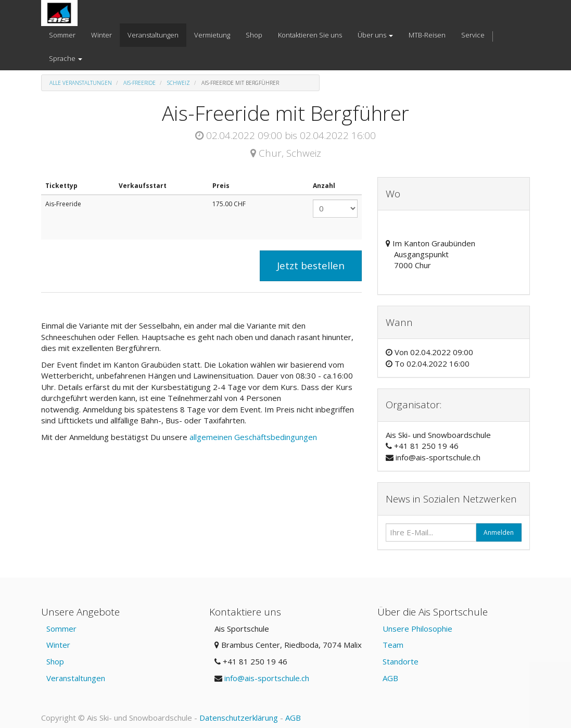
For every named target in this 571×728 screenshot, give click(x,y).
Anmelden (499, 532)
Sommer (61, 629)
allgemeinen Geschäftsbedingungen (254, 437)
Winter (58, 645)
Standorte (401, 661)
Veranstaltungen (76, 678)
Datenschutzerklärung (239, 718)
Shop (55, 661)
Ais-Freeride (139, 83)
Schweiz (179, 83)
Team (393, 645)
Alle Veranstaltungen (81, 83)
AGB (390, 678)
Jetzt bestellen (311, 266)
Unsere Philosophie (417, 629)
